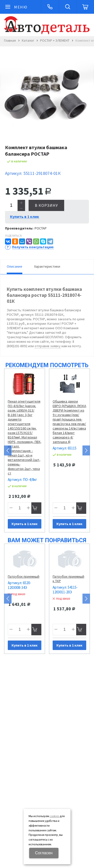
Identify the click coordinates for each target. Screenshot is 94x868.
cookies (54, 816)
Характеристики (47, 266)
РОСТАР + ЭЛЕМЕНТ (55, 40)
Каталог (28, 40)
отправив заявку (48, 346)
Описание (15, 266)
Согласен (44, 853)
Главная (10, 40)
